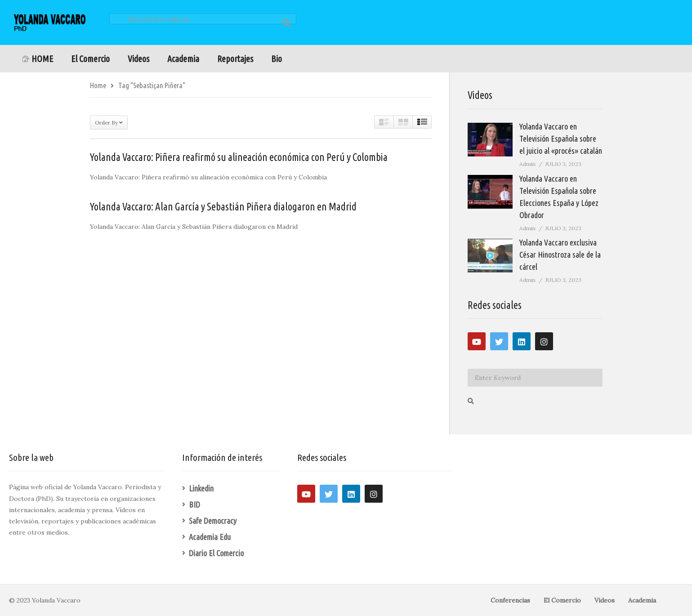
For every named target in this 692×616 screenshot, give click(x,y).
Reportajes (235, 59)
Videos (138, 59)
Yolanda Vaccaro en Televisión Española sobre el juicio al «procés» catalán (561, 138)
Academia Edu (210, 537)
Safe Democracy (213, 521)
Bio (277, 59)
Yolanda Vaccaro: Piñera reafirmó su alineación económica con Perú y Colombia (239, 157)
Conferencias (510, 600)
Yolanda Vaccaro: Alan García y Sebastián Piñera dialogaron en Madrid (223, 207)
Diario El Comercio (216, 553)
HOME (38, 59)
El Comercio (90, 59)
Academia (183, 59)
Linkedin (201, 488)
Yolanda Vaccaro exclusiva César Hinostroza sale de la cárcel (560, 254)
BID (194, 504)
